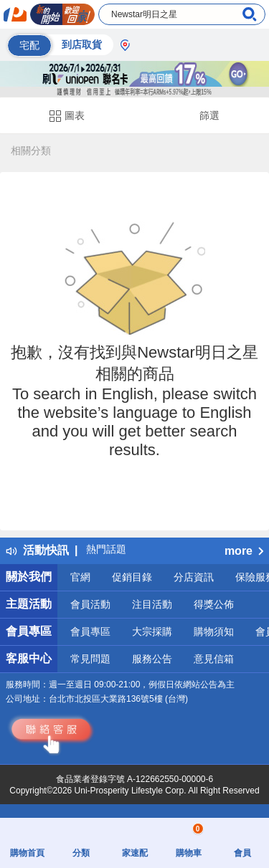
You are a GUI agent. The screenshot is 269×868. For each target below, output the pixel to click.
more (244, 551)
